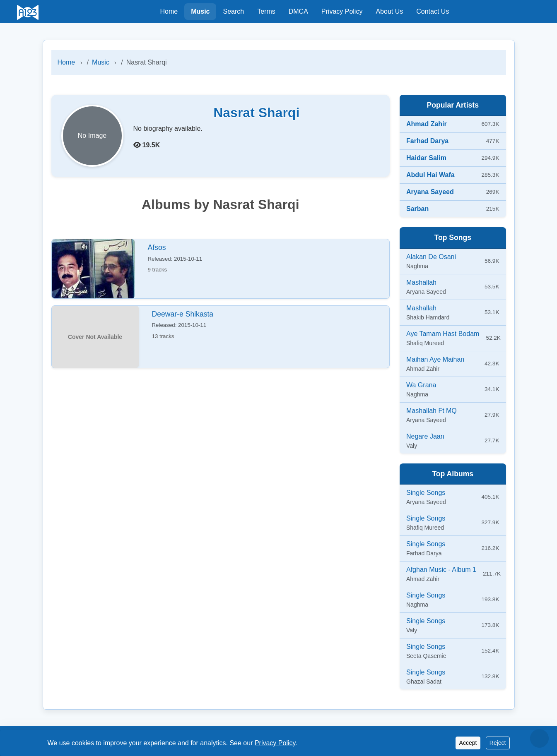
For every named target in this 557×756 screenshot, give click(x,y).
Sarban (417, 209)
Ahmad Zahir (427, 124)
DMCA (298, 11)
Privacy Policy (342, 11)
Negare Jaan (425, 436)
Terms (266, 11)
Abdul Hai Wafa (430, 175)
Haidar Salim (426, 158)
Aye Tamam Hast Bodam (443, 334)
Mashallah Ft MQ (432, 411)
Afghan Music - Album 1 (441, 570)
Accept (468, 743)
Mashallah (421, 282)
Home (169, 11)
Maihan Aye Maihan (435, 359)
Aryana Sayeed (430, 192)
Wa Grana (421, 385)
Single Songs (426, 493)
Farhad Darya (427, 141)
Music (200, 11)
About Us (389, 11)
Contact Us (433, 11)
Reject (498, 743)
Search (233, 11)
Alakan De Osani (431, 257)
